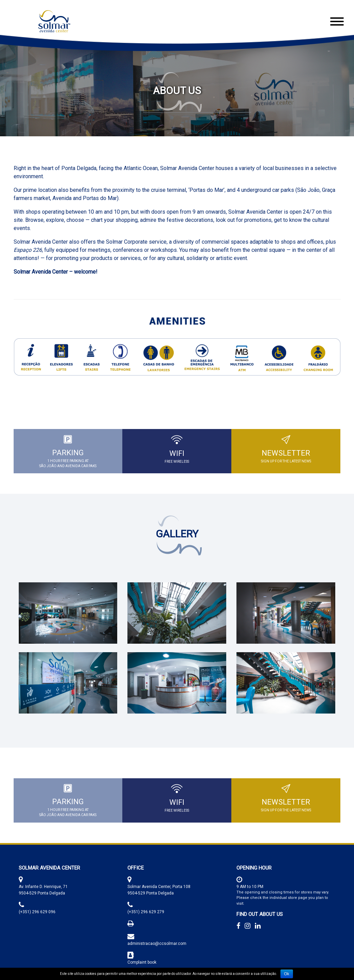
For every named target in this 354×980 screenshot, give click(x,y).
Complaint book (142, 962)
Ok (287, 974)
